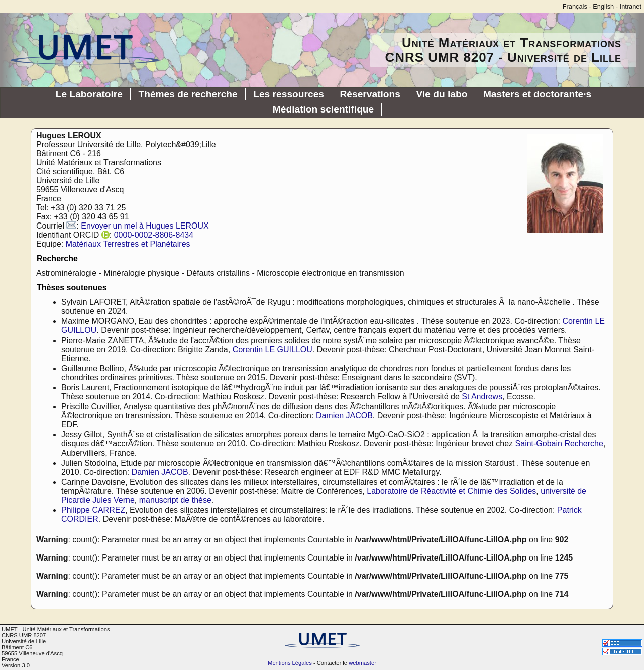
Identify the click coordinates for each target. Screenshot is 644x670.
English (603, 6)
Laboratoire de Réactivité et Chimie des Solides (451, 491)
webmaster (362, 663)
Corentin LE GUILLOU (273, 349)
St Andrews (482, 397)
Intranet (631, 6)
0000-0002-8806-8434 (154, 235)
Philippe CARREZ (93, 510)
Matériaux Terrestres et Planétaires (128, 244)
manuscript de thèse (175, 500)
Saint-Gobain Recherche (559, 444)
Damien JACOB (344, 416)
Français (575, 6)
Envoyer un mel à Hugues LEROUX (145, 226)
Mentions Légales (290, 663)
